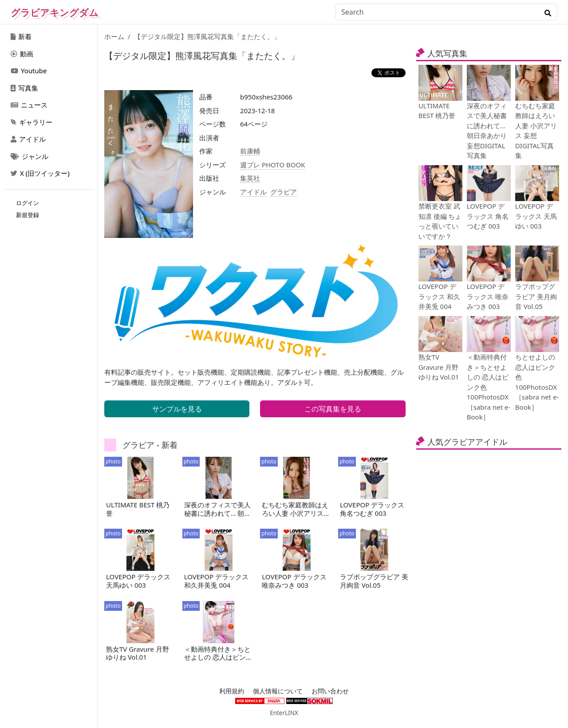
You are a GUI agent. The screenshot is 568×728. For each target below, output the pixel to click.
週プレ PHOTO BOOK (272, 165)
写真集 (24, 88)
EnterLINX (284, 713)
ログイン (28, 203)
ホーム (114, 36)
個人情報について (278, 691)
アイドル (28, 139)
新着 (21, 36)
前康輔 (250, 151)
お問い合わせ (330, 691)
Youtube (29, 71)
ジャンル (30, 156)
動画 (22, 54)
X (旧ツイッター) (40, 173)
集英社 (250, 178)
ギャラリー (32, 122)
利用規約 (232, 691)
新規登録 (28, 215)
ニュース (29, 105)
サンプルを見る (177, 409)
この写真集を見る (333, 409)
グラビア (284, 192)
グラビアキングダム (55, 12)
